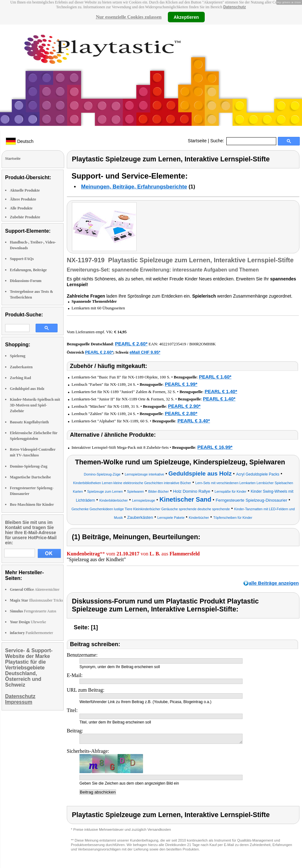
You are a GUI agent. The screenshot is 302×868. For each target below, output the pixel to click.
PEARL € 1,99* (181, 384)
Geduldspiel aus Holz (27, 389)
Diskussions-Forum (26, 281)
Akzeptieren (186, 17)
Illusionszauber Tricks (36, 600)
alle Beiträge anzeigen (274, 583)
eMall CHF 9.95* (145, 352)
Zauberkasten (21, 367)
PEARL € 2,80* (181, 413)
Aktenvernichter (35, 589)
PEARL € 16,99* (215, 447)
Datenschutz (234, 7)
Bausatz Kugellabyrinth (29, 422)
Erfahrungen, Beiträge (28, 270)
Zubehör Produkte (25, 217)
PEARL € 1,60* (215, 377)
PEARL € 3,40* (194, 421)
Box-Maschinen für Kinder (32, 505)
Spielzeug (18, 356)
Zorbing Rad (20, 378)
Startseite (197, 141)
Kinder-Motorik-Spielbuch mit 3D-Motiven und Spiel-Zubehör (35, 405)
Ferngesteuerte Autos (33, 611)
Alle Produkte (21, 208)
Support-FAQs (22, 259)
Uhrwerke (28, 622)
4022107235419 (173, 344)
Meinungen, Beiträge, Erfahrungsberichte (134, 187)
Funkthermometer (31, 633)
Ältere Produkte (23, 199)
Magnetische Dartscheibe (30, 477)
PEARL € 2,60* (131, 344)
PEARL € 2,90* (184, 406)
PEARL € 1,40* (221, 391)
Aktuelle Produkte (25, 190)
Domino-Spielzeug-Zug (29, 466)
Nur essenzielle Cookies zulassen (129, 17)
